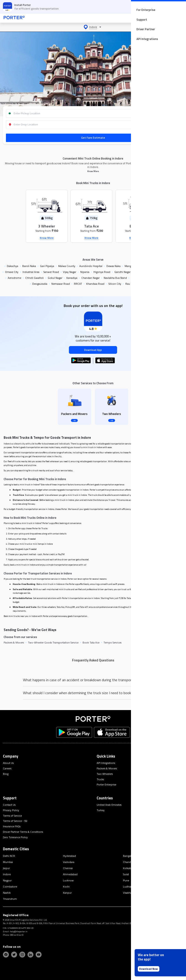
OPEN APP (170, 7)
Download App (93, 350)
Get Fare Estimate (93, 138)
